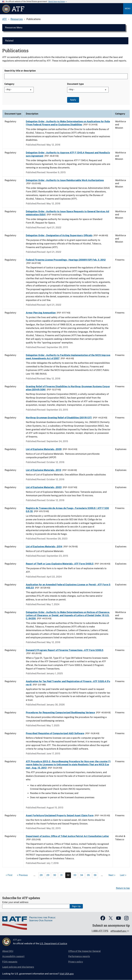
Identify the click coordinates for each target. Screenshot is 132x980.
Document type (75, 84)
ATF (5, 19)
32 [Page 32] (68, 875)
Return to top (123, 888)
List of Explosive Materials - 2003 (44, 487)
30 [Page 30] (55, 875)
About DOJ (8, 951)
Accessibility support (13, 956)
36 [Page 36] (95, 875)
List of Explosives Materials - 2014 (44, 547)
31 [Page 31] (61, 875)
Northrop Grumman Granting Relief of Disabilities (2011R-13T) (59, 418)
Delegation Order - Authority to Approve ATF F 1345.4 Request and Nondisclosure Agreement (68, 154)
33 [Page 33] (75, 875)
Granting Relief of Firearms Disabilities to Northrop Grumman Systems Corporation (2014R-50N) (68, 388)
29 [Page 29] (48, 875)
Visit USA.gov (67, 974)
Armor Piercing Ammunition (41, 313)
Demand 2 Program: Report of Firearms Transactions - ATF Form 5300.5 (65, 650)
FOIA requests (10, 962)
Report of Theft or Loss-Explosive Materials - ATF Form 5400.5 (60, 564)
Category (9, 84)
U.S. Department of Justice (53, 944)
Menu (128, 9)
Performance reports (79, 956)
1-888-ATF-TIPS (100, 931)
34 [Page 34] (82, 875)
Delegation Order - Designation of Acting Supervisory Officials (59, 235)
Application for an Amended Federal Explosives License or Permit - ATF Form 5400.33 (68, 586)
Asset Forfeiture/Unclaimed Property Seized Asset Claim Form (60, 815)
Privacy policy (76, 962)
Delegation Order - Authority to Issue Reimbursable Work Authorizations (65, 180)
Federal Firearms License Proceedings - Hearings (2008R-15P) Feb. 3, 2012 (66, 260)
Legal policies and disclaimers (18, 967)
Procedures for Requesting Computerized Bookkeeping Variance (60, 713)
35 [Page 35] (88, 875)
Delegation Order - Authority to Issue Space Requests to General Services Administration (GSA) (67, 213)
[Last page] (123, 875)
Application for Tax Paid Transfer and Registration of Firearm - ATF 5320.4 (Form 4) (68, 683)
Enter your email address (15, 902)
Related (9, 41)
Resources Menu (14, 28)
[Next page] (112, 875)
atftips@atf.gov (119, 931)
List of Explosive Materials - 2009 (44, 449)
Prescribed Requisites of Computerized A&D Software (55, 733)
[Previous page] (22, 875)
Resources (17, 19)
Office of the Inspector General (84, 951)
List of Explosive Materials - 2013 (44, 470)
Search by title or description (20, 71)
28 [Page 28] (41, 875)
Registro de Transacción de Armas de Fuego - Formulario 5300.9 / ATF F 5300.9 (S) (67, 510)
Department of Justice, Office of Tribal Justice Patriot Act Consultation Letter (67, 836)
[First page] (9, 875)
